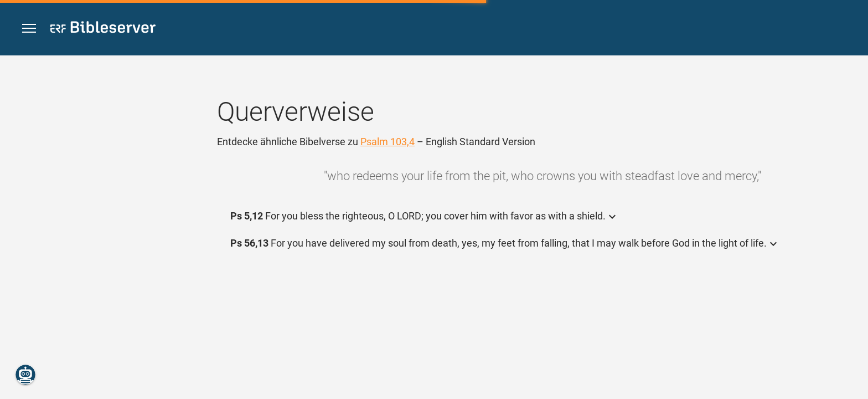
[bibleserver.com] (103, 29)
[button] (29, 29)
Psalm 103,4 (387, 142)
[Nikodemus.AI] (25, 375)
